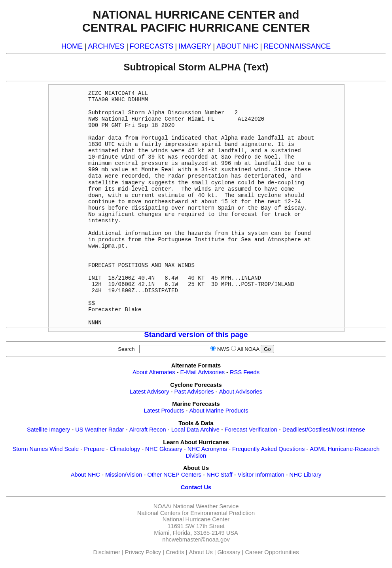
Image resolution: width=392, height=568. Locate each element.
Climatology (125, 449)
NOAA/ (163, 506)
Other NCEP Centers (174, 475)
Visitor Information (261, 475)
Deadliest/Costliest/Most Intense (324, 430)
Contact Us (196, 487)
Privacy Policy (143, 552)
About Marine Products (219, 411)
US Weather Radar (100, 430)
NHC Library (306, 475)
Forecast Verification (251, 430)
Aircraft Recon (148, 430)
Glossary (229, 552)
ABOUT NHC (237, 46)
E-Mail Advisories (203, 372)
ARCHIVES (106, 46)
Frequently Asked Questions (268, 449)
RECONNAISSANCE (297, 46)
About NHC (85, 475)
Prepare (94, 449)
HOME (72, 46)
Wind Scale (64, 449)
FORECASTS (152, 46)
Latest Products (164, 411)
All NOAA (248, 349)
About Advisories (241, 392)
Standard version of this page (196, 334)
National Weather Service (206, 506)
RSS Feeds (245, 372)
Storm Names (30, 449)
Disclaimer (107, 552)
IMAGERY (195, 46)
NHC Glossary (164, 449)
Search (128, 349)
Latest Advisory (149, 392)
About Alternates (154, 372)
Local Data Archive (195, 430)
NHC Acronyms (207, 449)
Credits (175, 552)
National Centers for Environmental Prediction (196, 513)
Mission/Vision (124, 475)
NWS (223, 349)
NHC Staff (220, 475)
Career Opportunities (272, 552)
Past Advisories (194, 392)
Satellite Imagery (48, 430)
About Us (201, 552)
